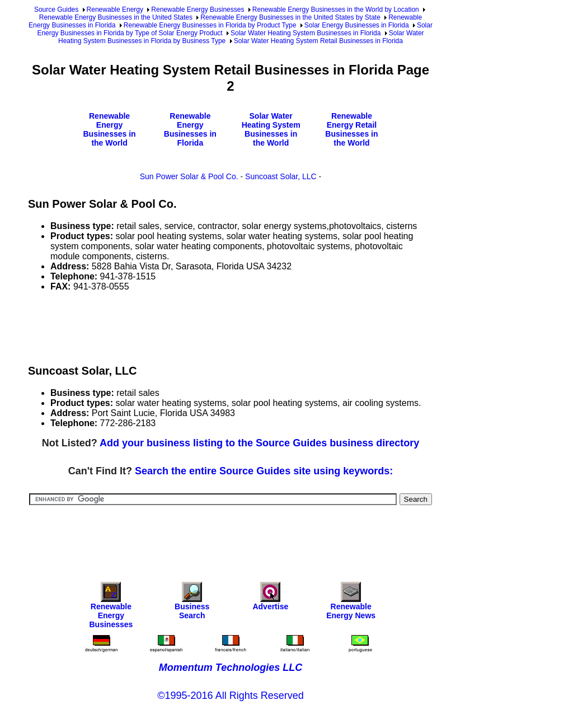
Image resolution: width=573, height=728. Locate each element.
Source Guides (56, 10)
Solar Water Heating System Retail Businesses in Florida (318, 41)
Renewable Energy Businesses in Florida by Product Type (210, 25)
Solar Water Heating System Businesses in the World (271, 129)
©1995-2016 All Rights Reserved (230, 696)
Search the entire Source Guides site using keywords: (264, 471)
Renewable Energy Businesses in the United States (116, 17)
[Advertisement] (232, 326)
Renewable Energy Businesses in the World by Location (336, 10)
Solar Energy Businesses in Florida (357, 25)
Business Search (192, 603)
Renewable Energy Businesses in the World (109, 129)
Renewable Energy (115, 10)
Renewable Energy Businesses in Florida (190, 129)
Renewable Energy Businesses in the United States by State (290, 17)
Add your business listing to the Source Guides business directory (259, 443)
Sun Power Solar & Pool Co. (189, 176)
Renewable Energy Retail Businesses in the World (351, 129)
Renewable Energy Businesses (198, 10)
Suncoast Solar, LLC (281, 176)
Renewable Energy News (351, 603)
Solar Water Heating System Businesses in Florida (306, 33)
